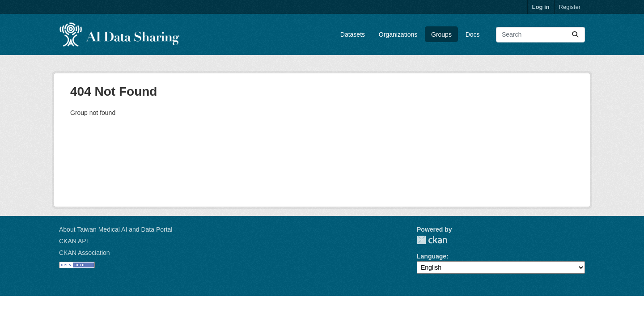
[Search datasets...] (540, 35)
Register (570, 7)
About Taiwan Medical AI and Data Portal (116, 229)
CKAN (432, 240)
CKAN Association (85, 253)
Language (432, 256)
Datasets (353, 34)
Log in (541, 7)
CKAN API (74, 241)
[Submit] (575, 35)
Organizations (398, 34)
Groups (441, 34)
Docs (473, 34)
